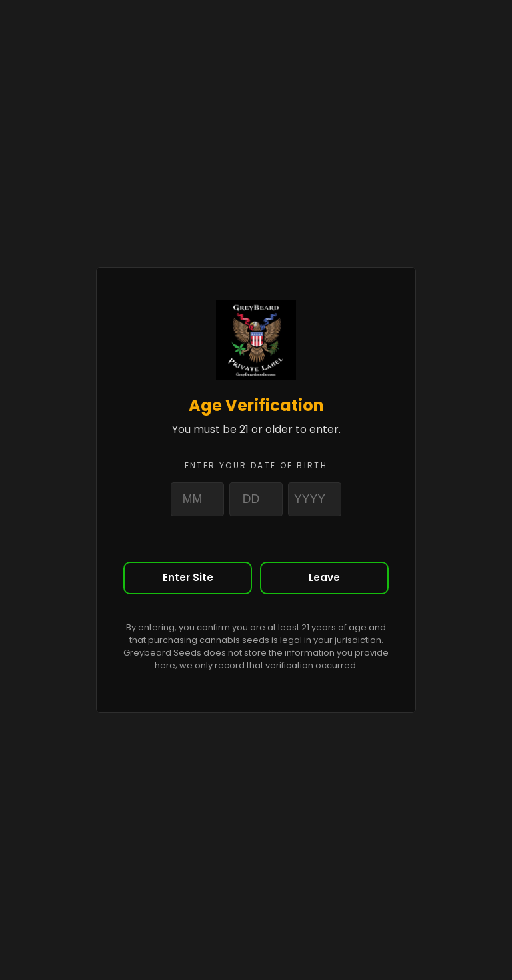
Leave (324, 577)
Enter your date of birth (256, 465)
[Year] (315, 499)
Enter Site (188, 577)
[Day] (256, 499)
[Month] (197, 499)
